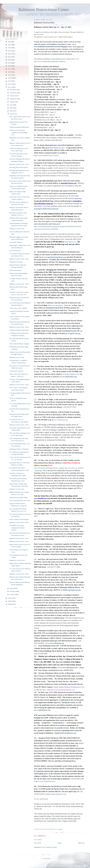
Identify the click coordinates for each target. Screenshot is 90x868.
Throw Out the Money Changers (19, 344)
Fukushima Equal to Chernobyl (19, 449)
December (13, 90)
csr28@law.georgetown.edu (71, 590)
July (11, 105)
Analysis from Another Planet (18, 497)
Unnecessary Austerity (16, 371)
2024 (10, 48)
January (12, 594)
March (12, 588)
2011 (10, 87)
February (13, 591)
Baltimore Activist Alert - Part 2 (19, 164)
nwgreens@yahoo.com (58, 794)
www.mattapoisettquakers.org (55, 257)
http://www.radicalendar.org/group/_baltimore (50, 61)
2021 (10, 57)
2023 (10, 51)
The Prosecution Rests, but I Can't (20, 501)
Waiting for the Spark (16, 262)
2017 (10, 69)
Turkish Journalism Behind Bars (19, 127)
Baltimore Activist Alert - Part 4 (19, 259)
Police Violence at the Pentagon (19, 519)
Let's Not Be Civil (15, 251)
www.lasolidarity (57, 305)
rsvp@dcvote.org (74, 333)
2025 (10, 45)
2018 (10, 66)
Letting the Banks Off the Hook (19, 330)
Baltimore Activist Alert (17, 229)
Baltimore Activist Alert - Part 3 (19, 284)
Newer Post (37, 843)
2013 (10, 81)
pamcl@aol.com (70, 242)
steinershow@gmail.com (71, 374)
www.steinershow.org (69, 377)
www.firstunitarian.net (47, 781)
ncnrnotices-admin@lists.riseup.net (46, 209)
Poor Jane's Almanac (16, 242)
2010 (10, 598)
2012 (10, 84)
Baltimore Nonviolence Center (44, 10)
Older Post (81, 843)
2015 (10, 75)
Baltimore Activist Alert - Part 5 (19, 522)
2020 (10, 60)
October (12, 96)
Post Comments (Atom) (50, 847)
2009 (10, 601)
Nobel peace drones (15, 270)
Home (60, 843)
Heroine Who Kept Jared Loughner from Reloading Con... (18, 132)
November (13, 93)
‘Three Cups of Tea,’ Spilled (18, 308)
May (11, 111)
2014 (10, 78)
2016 (10, 72)
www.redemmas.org (57, 643)
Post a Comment (38, 840)
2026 (10, 42)
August (12, 102)
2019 (10, 63)
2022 (10, 54)
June (11, 108)
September (13, 99)
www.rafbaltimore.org (42, 710)
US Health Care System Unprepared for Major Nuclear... (17, 528)
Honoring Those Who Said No (19, 167)
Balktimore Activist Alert (17, 560)
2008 (10, 604)
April (12, 114)
